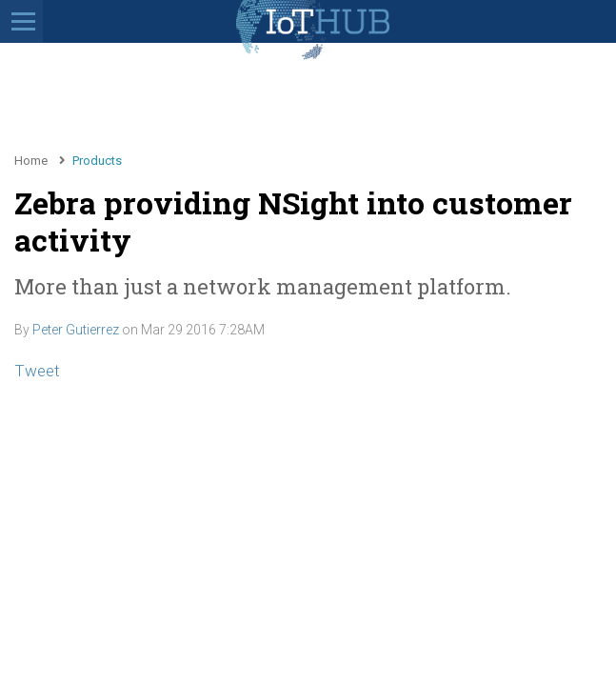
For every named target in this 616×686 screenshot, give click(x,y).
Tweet (37, 371)
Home (31, 161)
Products (97, 161)
